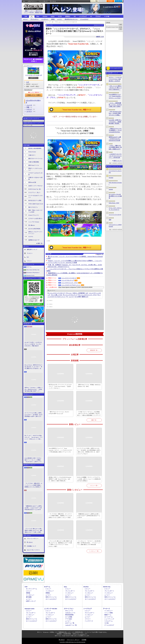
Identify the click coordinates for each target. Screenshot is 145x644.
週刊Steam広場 (32, 182)
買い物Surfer (32, 225)
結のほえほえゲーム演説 (35, 200)
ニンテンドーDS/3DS (51, 609)
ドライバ (29, 261)
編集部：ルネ (100, 37)
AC (91, 16)
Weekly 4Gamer (32, 152)
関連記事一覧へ (100, 254)
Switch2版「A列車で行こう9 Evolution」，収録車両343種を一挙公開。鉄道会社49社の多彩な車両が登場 (115, 122)
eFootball (111, 178)
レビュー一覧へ (94, 485)
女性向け (68, 16)
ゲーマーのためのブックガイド (35, 196)
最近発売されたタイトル (71, 19)
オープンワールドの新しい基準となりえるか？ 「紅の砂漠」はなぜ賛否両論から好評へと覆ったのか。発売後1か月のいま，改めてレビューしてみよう (34, 415)
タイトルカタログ (51, 599)
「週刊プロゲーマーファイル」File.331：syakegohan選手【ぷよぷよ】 (59, 413)
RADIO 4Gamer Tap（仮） (35, 189)
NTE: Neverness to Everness (115, 183)
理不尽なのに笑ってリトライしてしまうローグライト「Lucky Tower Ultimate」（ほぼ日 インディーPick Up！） (60, 386)
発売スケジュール (51, 597)
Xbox (38, 16)
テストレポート (90, 613)
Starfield (111, 189)
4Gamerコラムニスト (34, 215)
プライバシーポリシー (33, 538)
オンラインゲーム (32, 589)
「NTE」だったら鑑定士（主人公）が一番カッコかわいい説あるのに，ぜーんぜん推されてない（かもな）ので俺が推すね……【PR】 (115, 88)
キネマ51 (31, 237)
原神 (110, 220)
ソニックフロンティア (68, 280)
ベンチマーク (89, 621)
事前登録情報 (69, 615)
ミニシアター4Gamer (34, 222)
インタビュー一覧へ (94, 551)
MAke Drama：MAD (114, 203)
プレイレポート (35, 19)
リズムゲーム (109, 621)
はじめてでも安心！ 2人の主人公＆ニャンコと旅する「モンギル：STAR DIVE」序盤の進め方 (33, 344)
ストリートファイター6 (115, 215)
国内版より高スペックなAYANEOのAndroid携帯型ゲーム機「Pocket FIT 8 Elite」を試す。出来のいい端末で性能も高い (60, 479)
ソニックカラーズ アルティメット (71, 285)
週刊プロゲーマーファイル (35, 159)
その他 (106, 623)
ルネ (85, 297)
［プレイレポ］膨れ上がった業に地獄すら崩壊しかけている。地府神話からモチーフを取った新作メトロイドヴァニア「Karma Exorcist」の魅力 (33, 531)
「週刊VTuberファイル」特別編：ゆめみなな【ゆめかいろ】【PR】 (89, 386)
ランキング (118, 1)
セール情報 (78, 297)
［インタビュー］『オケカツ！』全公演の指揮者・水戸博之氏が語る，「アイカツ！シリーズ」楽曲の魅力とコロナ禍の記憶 (89, 543)
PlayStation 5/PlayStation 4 (33, 273)
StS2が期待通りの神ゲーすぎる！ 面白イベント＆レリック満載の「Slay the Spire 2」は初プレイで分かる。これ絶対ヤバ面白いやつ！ (34, 460)
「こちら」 (82, 634)
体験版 (53, 19)
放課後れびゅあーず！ (34, 240)
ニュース (29, 105)
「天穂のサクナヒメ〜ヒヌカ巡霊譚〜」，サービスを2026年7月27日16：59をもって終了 (115, 130)
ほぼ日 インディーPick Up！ (36, 186)
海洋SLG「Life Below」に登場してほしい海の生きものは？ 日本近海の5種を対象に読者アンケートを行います (34, 389)
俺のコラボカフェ (33, 207)
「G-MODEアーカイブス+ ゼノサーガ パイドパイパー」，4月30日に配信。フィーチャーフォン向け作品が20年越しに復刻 (115, 156)
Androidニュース (70, 613)
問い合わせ (53, 1)
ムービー (60, 19)
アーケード (106, 609)
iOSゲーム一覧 (70, 623)
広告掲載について (31, 546)
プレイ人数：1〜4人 (57, 295)
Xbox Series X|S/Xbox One (33, 270)
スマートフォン (69, 609)
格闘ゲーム (108, 615)
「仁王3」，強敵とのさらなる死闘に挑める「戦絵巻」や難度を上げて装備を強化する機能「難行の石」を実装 (115, 147)
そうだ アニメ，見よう (34, 192)
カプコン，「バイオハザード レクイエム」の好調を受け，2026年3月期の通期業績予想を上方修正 (115, 79)
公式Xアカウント (32, 1)
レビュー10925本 (29, 13)
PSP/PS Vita (107, 587)
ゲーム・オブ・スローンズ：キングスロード (115, 209)
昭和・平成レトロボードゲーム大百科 (35, 211)
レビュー (25, 19)
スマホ (60, 16)
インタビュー (45, 19)
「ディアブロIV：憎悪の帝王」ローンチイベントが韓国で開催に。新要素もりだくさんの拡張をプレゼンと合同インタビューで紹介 (33, 485)
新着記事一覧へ (94, 350)
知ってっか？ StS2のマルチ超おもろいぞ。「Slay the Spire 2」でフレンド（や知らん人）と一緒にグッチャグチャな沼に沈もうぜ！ (34, 437)
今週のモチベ (32, 155)
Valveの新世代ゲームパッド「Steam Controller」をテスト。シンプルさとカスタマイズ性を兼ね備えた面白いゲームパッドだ (60, 450)
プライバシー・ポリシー (73, 640)
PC (32, 16)
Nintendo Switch (30, 275)
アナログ (98, 16)
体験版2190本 (39, 13)
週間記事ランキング (32, 249)
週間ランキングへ (118, 161)
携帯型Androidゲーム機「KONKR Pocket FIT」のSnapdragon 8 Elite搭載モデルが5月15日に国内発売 (115, 139)
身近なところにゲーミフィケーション (35, 233)
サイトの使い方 (43, 1)
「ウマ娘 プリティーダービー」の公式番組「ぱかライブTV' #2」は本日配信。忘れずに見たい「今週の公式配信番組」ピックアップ (89, 414)
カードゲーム (109, 617)
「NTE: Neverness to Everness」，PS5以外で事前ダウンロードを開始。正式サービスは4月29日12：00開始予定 (115, 113)
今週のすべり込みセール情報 (35, 178)
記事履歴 (110, 1)
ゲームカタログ (84, 19)
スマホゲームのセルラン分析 (35, 174)
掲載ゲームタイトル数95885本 (33, 11)
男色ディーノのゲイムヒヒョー (35, 169)
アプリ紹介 (69, 619)
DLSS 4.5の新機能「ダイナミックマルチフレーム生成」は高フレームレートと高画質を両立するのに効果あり (89, 479)
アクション (69, 293)
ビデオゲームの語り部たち (35, 218)
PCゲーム (29, 267)
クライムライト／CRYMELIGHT (115, 226)
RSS (24, 1)
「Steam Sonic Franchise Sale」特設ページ (76, 110)
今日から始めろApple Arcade (36, 204)
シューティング (109, 619)
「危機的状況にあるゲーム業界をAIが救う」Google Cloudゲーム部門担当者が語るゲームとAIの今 (33, 508)
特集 (28, 107)
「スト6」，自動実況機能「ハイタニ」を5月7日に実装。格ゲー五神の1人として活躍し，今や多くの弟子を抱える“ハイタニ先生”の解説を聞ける (115, 105)
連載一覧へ (40, 243)
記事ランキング (31, 601)
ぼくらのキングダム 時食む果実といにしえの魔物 (115, 196)
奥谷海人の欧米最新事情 (35, 148)
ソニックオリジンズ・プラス (70, 283)
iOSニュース (69, 611)
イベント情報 (109, 613)
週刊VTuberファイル (34, 165)
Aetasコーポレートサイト (33, 550)
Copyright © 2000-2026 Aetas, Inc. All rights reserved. (72, 642)
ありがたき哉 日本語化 (34, 229)
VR (75, 16)
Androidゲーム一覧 (71, 625)
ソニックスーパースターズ (33, 75)
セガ (28, 82)
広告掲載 (84, 640)
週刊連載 (29, 597)
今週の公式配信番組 (34, 162)
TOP (26, 16)
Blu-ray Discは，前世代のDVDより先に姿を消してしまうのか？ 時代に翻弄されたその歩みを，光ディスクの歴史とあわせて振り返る (34, 367)
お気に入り (102, 1)
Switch (53, 16)
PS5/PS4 (45, 16)
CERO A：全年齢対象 (79, 293)
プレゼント (30, 253)
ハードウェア (83, 16)
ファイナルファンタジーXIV (115, 172)
